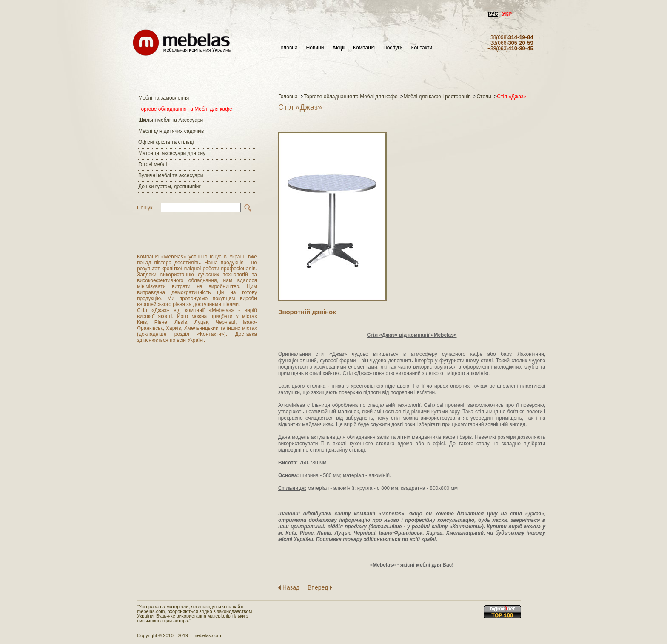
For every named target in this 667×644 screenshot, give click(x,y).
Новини (315, 48)
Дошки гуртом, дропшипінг (170, 186)
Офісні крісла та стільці (166, 142)
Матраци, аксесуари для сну (172, 153)
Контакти (422, 48)
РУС (493, 14)
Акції (338, 48)
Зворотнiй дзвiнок (307, 312)
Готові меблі (152, 164)
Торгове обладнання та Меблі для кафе (185, 109)
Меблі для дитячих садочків (171, 131)
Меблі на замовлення (164, 98)
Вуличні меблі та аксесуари (171, 175)
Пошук (145, 208)
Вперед (318, 587)
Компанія (364, 48)
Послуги (393, 48)
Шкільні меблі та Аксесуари (171, 120)
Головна (288, 48)
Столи (484, 97)
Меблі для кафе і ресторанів (437, 97)
